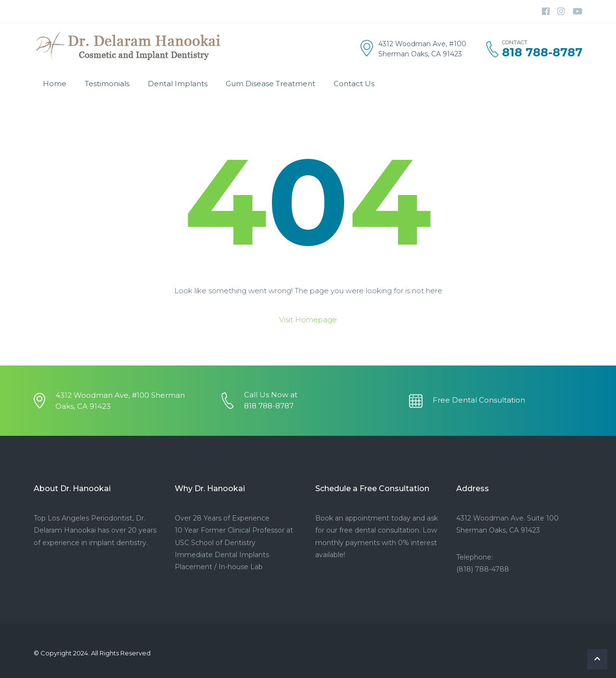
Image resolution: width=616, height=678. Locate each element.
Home (55, 84)
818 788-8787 (542, 52)
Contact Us (354, 84)
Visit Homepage (308, 319)
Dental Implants (178, 84)
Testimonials (107, 84)
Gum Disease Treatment (270, 84)
